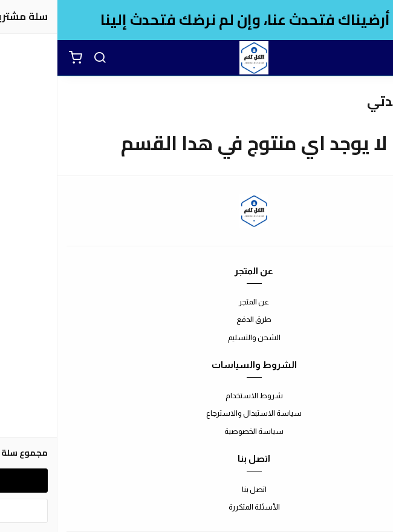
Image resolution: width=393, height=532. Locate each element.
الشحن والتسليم (197, 337)
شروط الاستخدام (197, 396)
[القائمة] (375, 58)
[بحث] (42, 58)
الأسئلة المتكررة (197, 507)
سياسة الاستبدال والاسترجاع (197, 413)
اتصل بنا (197, 489)
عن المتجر (197, 302)
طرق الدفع (197, 319)
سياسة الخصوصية (197, 431)
